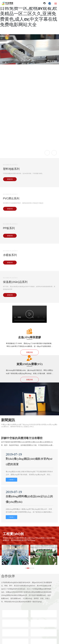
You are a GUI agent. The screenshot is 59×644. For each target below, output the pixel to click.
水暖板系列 (10, 255)
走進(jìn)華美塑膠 (30, 337)
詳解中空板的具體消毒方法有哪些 (22, 438)
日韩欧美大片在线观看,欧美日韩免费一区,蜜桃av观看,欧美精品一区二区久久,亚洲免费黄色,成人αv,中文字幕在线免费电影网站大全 (29, 14)
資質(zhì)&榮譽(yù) (30, 364)
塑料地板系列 (11, 169)
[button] (26, 568)
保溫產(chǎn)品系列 (15, 282)
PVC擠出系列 (11, 198)
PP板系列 (9, 228)
